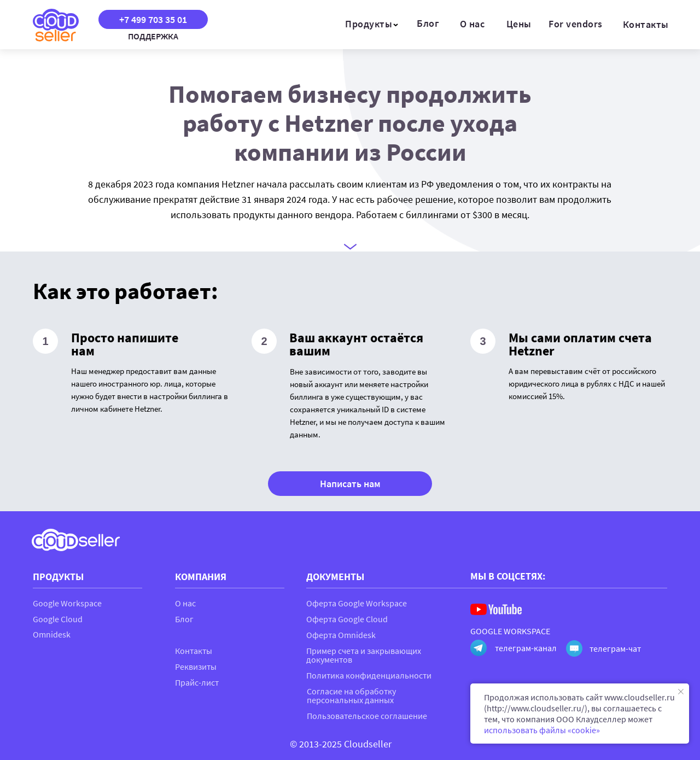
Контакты (646, 24)
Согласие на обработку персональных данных (351, 695)
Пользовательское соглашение (367, 716)
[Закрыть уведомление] (681, 692)
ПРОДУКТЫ (58, 577)
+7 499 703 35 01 (153, 19)
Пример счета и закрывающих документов (364, 655)
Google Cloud (58, 619)
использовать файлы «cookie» (542, 730)
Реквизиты (196, 667)
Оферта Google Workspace (357, 603)
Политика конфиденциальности (369, 675)
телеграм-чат (615, 648)
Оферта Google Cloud (347, 619)
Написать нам (350, 484)
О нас (472, 24)
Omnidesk (52, 634)
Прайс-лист (197, 682)
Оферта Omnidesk (341, 635)
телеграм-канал (526, 648)
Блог (428, 23)
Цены (519, 24)
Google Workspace (67, 603)
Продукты (369, 24)
